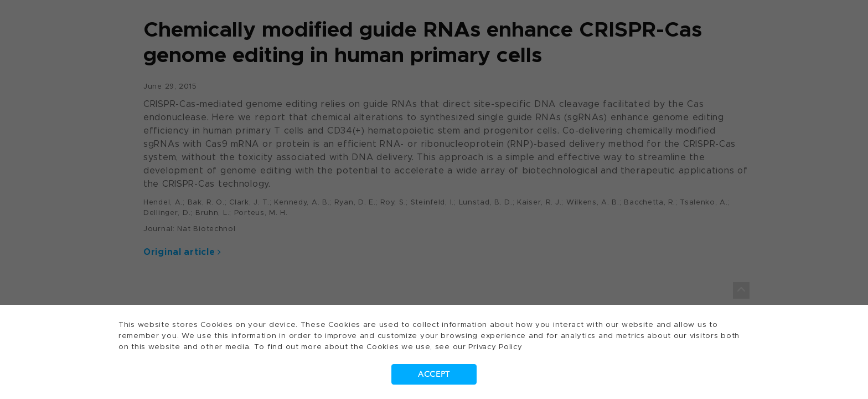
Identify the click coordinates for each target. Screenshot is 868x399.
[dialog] (434, 199)
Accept (434, 374)
